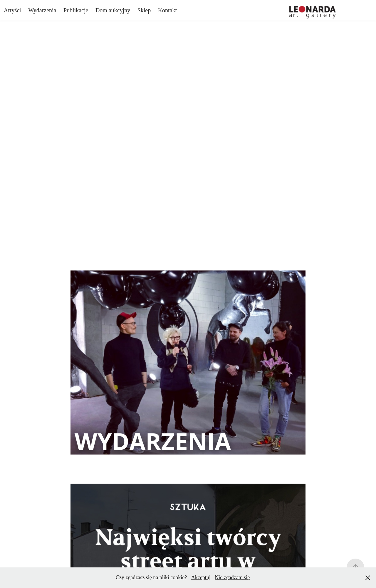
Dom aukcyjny (113, 10)
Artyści (12, 10)
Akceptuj (201, 577)
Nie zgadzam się (232, 577)
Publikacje (76, 10)
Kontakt (167, 10)
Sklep (144, 10)
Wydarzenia (42, 10)
